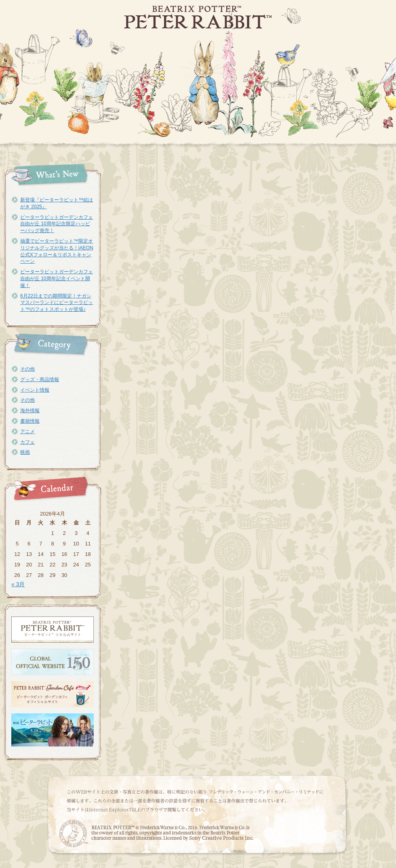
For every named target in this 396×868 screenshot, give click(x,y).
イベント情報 (35, 390)
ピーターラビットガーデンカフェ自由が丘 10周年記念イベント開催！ (57, 279)
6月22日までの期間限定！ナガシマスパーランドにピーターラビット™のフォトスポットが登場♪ (57, 303)
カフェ (27, 442)
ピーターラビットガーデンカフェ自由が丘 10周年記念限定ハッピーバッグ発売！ (57, 224)
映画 (25, 452)
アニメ (27, 432)
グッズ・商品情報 (40, 379)
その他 (27, 369)
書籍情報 (30, 421)
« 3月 (18, 584)
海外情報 (30, 411)
